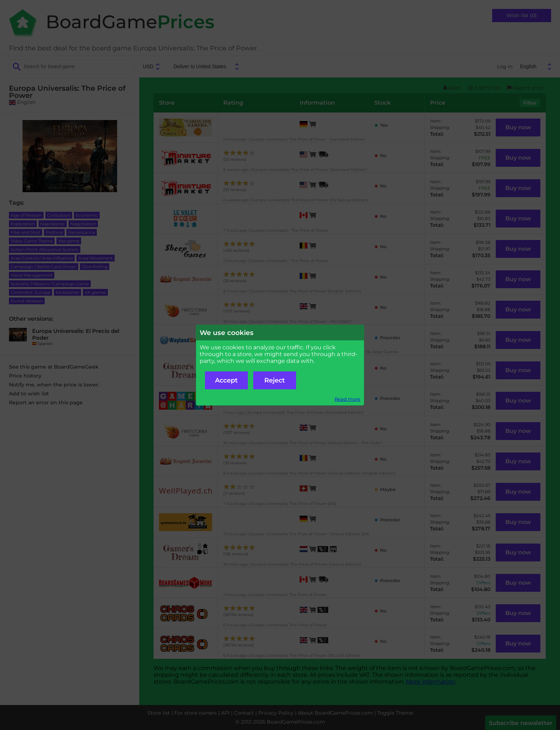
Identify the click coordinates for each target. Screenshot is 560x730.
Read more (347, 399)
